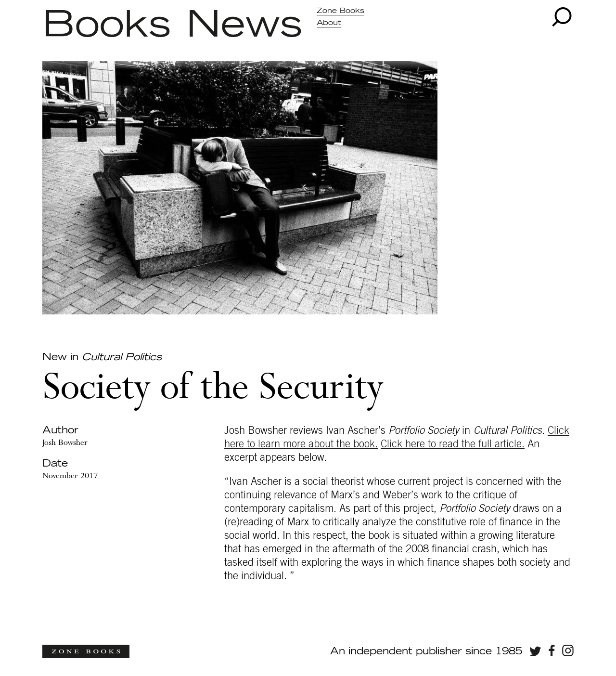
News (244, 26)
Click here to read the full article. (453, 444)
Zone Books (340, 11)
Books (107, 26)
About (329, 23)
